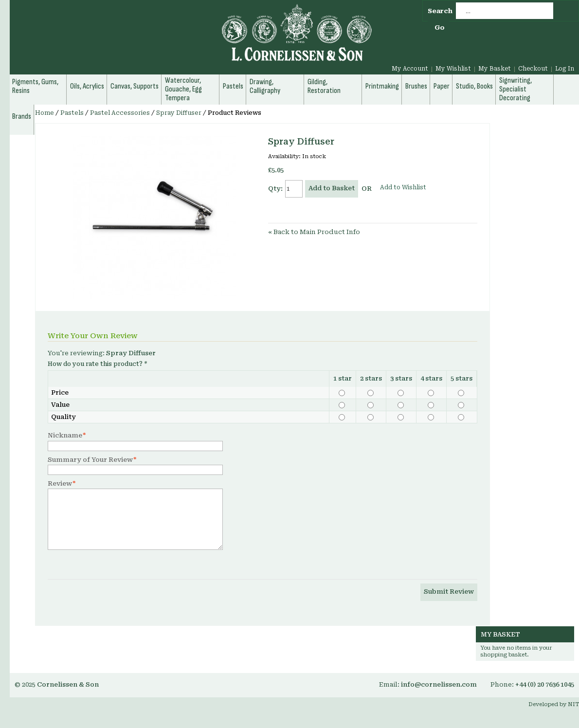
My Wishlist (453, 69)
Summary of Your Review (90, 460)
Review (60, 484)
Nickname (65, 436)
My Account (410, 69)
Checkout (533, 69)
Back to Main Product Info (314, 232)
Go (440, 27)
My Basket (495, 69)
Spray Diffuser (179, 113)
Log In (565, 69)
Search (440, 11)
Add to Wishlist (403, 187)
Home (45, 113)
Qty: (275, 189)
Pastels (72, 113)
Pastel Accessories (120, 113)
